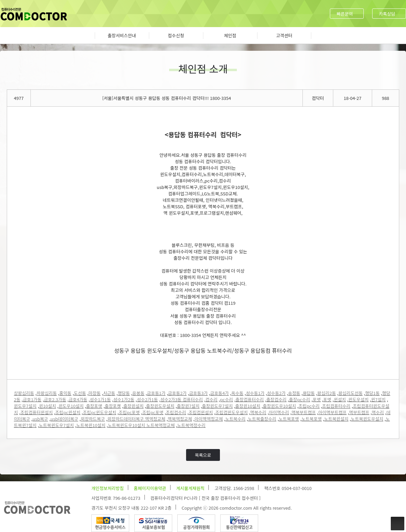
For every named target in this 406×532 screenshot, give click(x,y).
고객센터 (284, 35)
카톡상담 (387, 14)
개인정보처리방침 (108, 488)
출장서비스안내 (122, 35)
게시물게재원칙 (190, 488)
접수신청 (176, 35)
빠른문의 (345, 14)
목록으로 (203, 455)
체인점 (230, 35)
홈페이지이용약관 (150, 488)
